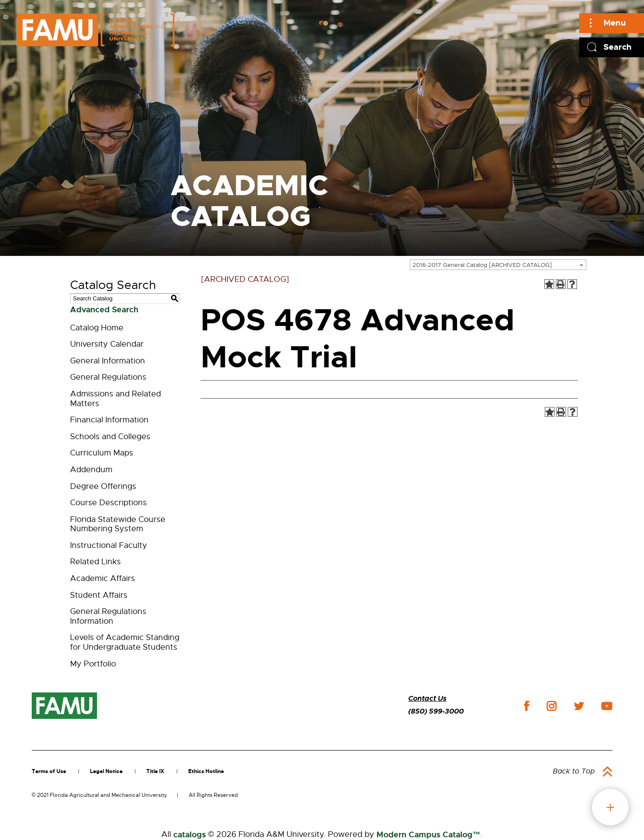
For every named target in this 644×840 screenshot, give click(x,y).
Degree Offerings (103, 486)
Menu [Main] (615, 23)
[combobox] (498, 265)
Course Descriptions (108, 503)
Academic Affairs (102, 578)
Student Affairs (99, 595)
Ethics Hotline (206, 771)
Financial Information (109, 420)
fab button (610, 807)
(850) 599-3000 (436, 711)
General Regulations (108, 377)
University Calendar (107, 344)
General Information (108, 361)
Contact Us (427, 698)
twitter (579, 706)
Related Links (95, 562)
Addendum (91, 470)
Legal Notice (106, 771)
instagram (551, 706)
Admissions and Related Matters (115, 399)
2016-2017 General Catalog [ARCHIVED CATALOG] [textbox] (482, 265)
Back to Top (574, 771)
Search (618, 47)
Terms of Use (49, 771)
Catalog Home (97, 328)
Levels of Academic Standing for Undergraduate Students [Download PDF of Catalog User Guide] (125, 642)
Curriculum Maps (102, 453)
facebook (527, 706)
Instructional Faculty (109, 545)
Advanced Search (104, 310)
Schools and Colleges (110, 437)
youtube (607, 706)
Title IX (155, 771)
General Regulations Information (108, 616)
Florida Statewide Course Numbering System (118, 524)
